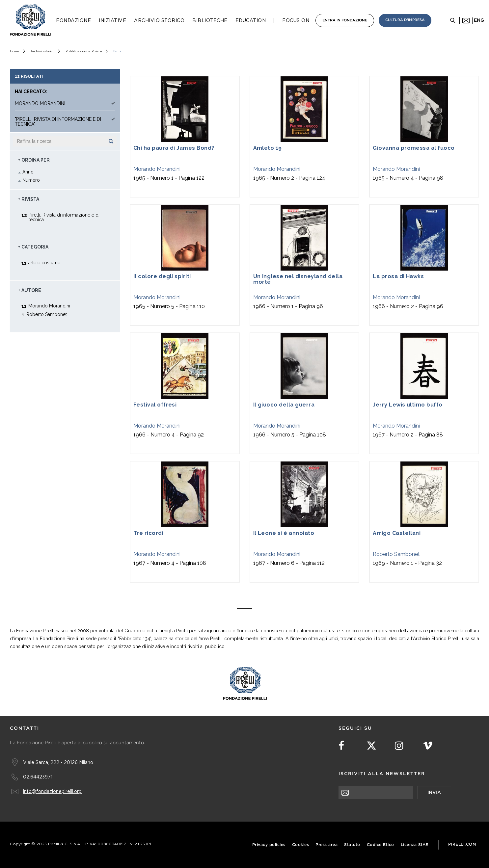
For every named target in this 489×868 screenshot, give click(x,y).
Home (15, 51)
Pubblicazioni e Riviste (84, 51)
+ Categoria (33, 247)
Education (251, 20)
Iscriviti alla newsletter (382, 774)
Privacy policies (269, 845)
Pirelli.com (462, 844)
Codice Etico (380, 845)
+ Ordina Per (34, 160)
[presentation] (389, 812)
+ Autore (30, 290)
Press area (326, 845)
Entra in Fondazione (345, 20)
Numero (31, 180)
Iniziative (112, 20)
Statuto (352, 845)
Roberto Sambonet (396, 554)
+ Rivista (29, 199)
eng (479, 20)
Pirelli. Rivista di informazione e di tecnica (64, 217)
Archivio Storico (159, 20)
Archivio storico (42, 51)
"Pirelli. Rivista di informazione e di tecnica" (58, 122)
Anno (28, 172)
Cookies (301, 845)
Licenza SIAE (415, 845)
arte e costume (44, 263)
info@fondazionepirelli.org (52, 791)
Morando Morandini (157, 169)
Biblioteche (210, 20)
